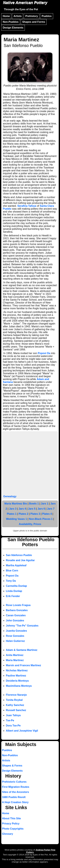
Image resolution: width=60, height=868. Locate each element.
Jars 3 (13, 509)
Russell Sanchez (16, 710)
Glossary (8, 834)
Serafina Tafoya (27, 206)
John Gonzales (15, 620)
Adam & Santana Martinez (22, 650)
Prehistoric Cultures (14, 782)
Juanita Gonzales (16, 631)
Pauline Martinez (16, 676)
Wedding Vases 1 (16, 519)
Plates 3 (35, 514)
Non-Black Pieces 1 (41, 519)
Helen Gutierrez (15, 641)
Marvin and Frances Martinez (24, 665)
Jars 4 (22, 509)
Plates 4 (47, 514)
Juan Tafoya (13, 715)
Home (6, 16)
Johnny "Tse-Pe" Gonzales (22, 626)
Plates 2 (23, 514)
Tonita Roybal (14, 700)
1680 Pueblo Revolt (14, 797)
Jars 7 (51, 509)
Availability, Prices (30, 524)
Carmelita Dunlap (16, 586)
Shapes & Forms (12, 766)
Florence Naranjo (16, 695)
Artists (18, 16)
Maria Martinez (15, 660)
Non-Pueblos (11, 22)
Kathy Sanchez (15, 705)
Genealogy (10, 496)
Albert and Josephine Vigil (22, 731)
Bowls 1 (34, 504)
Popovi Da (44, 353)
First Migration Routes (16, 787)
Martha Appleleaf (16, 565)
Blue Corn (12, 571)
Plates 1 (12, 514)
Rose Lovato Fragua (18, 605)
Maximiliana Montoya (19, 686)
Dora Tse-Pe (13, 726)
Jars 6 (41, 509)
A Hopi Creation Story (15, 802)
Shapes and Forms (34, 22)
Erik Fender (13, 596)
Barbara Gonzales (17, 610)
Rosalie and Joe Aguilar (20, 560)
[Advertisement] (30, 463)
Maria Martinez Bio (16, 504)
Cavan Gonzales (16, 615)
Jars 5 (32, 509)
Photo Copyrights (13, 829)
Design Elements (13, 28)
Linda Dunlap (14, 591)
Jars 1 (44, 504)
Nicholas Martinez (17, 670)
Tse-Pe (10, 720)
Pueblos (47, 16)
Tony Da (11, 581)
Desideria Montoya (17, 681)
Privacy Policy (11, 824)
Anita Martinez (15, 655)
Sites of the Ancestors (16, 792)
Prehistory (32, 16)
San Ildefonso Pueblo (19, 555)
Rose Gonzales (15, 636)
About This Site (11, 818)
